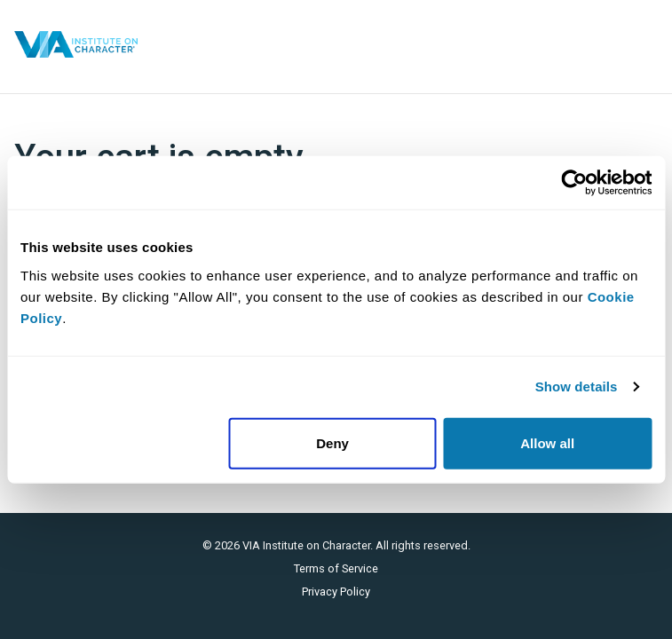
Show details (577, 387)
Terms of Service (336, 568)
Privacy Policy (336, 592)
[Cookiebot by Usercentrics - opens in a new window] (574, 183)
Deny (332, 442)
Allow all (547, 442)
